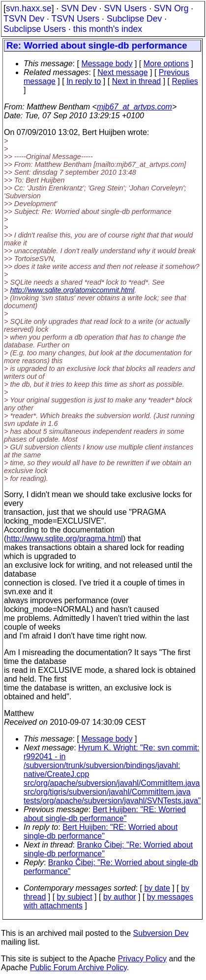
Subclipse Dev (134, 19)
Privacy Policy (142, 959)
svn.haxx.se (29, 8)
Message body (107, 64)
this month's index (108, 29)
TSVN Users (75, 19)
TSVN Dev (24, 19)
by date (157, 888)
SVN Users (125, 8)
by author (120, 897)
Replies (185, 81)
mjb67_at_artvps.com (134, 107)
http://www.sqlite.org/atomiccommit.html (72, 290)
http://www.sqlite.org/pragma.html (65, 539)
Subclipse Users (35, 29)
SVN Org (171, 8)
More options (166, 64)
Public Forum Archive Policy (78, 967)
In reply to (84, 81)
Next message (122, 72)
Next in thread (137, 81)
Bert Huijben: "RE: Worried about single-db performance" (105, 814)
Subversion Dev (161, 933)
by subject (75, 897)
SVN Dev (79, 8)
